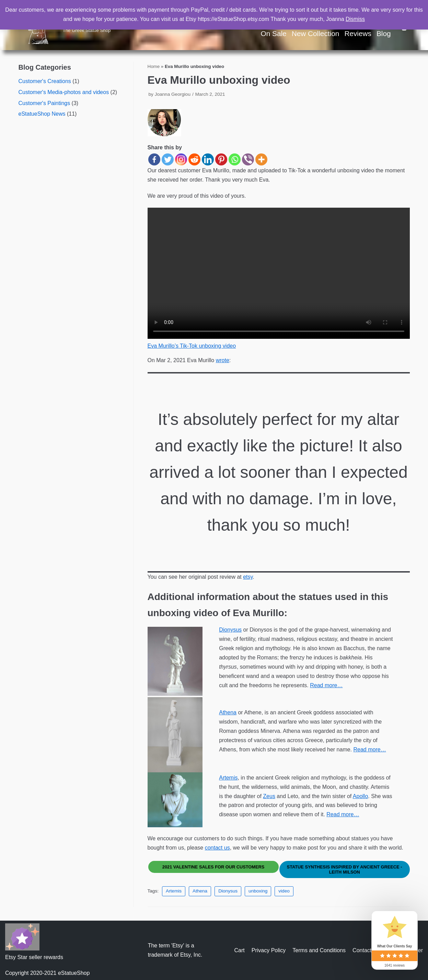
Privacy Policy (269, 950)
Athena (228, 712)
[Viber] (248, 159)
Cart (240, 950)
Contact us (366, 950)
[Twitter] (168, 159)
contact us (217, 848)
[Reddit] (194, 159)
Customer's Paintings (44, 103)
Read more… (326, 685)
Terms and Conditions (319, 950)
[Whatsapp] (235, 159)
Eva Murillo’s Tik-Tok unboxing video (192, 346)
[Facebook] (154, 159)
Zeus (269, 796)
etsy (248, 577)
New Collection (316, 33)
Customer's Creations (45, 81)
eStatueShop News (42, 114)
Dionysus (230, 630)
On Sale (274, 33)
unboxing (258, 891)
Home (154, 66)
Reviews (358, 33)
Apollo (360, 796)
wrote (223, 360)
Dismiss (355, 19)
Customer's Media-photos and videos (64, 92)
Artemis (228, 778)
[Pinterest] (221, 159)
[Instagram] (181, 159)
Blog (384, 33)
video (284, 891)
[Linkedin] (208, 159)
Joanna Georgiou (173, 94)
